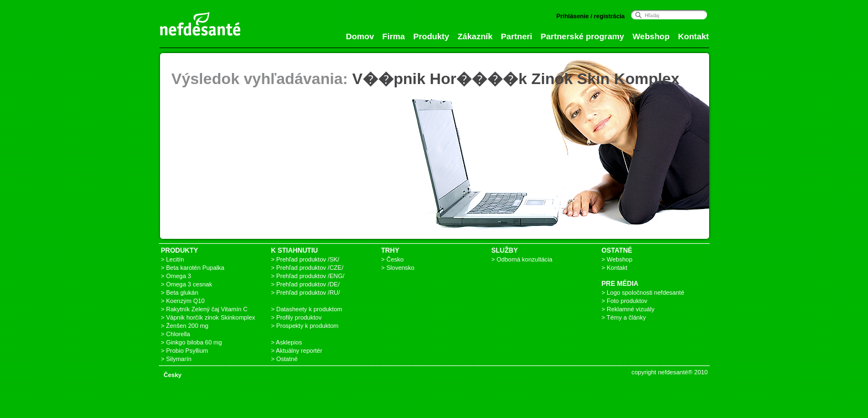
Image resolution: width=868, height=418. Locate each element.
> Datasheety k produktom (307, 309)
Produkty (431, 36)
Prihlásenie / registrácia (591, 16)
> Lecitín (173, 259)
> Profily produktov (296, 317)
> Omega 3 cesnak (187, 284)
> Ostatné (285, 359)
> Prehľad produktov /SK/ (305, 259)
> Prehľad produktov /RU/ (306, 292)
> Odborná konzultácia (522, 259)
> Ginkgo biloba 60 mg (192, 342)
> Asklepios (287, 342)
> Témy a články (624, 317)
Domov (360, 36)
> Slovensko (398, 268)
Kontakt (694, 36)
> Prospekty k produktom (305, 326)
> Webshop (617, 259)
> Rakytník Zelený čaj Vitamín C (205, 309)
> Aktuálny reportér (297, 351)
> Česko (393, 259)
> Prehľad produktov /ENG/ (308, 276)
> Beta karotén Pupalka (193, 268)
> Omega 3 (176, 276)
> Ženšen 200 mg (185, 326)
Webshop (651, 36)
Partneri (517, 36)
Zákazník (475, 36)
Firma (394, 36)
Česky (173, 375)
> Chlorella (176, 334)
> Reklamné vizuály (628, 309)
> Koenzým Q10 (183, 301)
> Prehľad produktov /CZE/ (308, 268)
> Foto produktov (625, 301)
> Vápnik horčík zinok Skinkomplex (208, 317)
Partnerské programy (583, 36)
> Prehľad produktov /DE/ (306, 284)
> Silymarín (176, 359)
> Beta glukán (180, 292)
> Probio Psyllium (185, 351)
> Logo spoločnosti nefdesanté (643, 292)
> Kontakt (615, 268)
